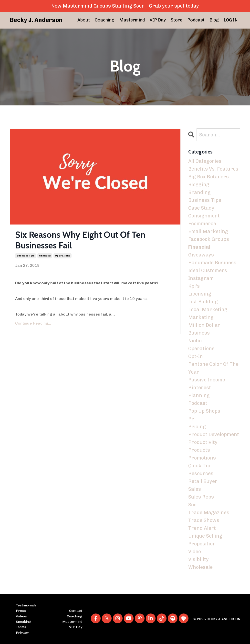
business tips (26, 256)
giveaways (201, 255)
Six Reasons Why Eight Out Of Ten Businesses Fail (80, 240)
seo (192, 505)
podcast (198, 403)
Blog (214, 20)
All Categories (205, 161)
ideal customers (208, 270)
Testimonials (26, 605)
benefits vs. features (213, 169)
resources (201, 473)
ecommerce (202, 224)
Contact (76, 611)
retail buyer (203, 481)
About (84, 20)
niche (195, 341)
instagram (201, 278)
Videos (21, 616)
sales (195, 489)
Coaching (104, 20)
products (199, 450)
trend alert (202, 528)
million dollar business (204, 329)
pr (191, 419)
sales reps (201, 497)
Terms (21, 627)
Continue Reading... (33, 323)
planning (199, 395)
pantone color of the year (213, 368)
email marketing (208, 231)
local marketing (208, 309)
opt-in (196, 356)
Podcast (196, 20)
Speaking (23, 622)
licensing (200, 294)
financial (45, 256)
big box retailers (208, 177)
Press (21, 611)
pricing (197, 427)
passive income (207, 380)
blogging (199, 184)
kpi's (194, 286)
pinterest (200, 388)
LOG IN (231, 20)
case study (201, 208)
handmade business (212, 263)
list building (203, 302)
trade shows (204, 520)
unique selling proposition (205, 540)
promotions (202, 458)
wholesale (200, 567)
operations (62, 256)
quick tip (199, 466)
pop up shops (204, 411)
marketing (201, 317)
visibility (198, 559)
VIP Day (158, 20)
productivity (203, 442)
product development (214, 434)
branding (199, 192)
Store (177, 20)
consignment (204, 216)
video (195, 552)
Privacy (22, 633)
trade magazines (209, 512)
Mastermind (132, 20)
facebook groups (209, 239)
